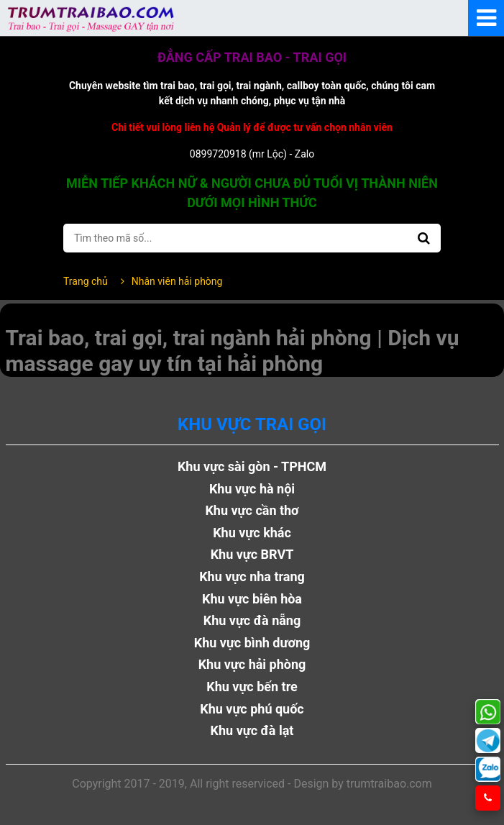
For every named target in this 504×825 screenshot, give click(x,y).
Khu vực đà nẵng (252, 620)
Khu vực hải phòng (252, 664)
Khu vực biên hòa (252, 599)
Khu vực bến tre (252, 687)
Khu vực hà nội (252, 489)
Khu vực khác (252, 533)
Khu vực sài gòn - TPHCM (252, 466)
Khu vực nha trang (252, 576)
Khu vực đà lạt (252, 730)
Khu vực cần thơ (252, 510)
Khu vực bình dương (252, 643)
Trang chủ (86, 281)
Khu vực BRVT (252, 554)
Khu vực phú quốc (252, 709)
